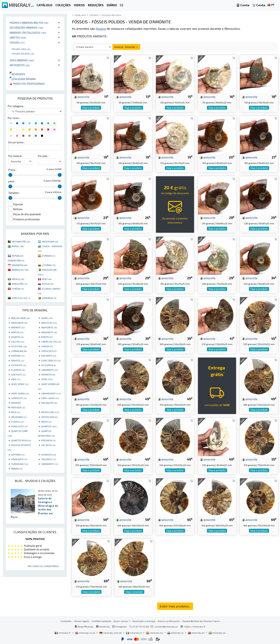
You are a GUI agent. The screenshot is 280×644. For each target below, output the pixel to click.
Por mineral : (16, 156)
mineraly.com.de (111, 633)
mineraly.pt (196, 633)
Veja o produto (91, 108)
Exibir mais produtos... (175, 606)
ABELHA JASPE (21, 318)
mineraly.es (155, 633)
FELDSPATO (49, 365)
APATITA (17, 332)
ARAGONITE (49, 332)
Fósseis (17, 43)
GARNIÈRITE (49, 370)
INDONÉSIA (19, 265)
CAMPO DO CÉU (51, 342)
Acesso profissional (169, 621)
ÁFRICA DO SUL (21, 298)
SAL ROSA (48, 445)
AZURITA (17, 337)
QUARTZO (49, 426)
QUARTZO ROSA (21, 440)
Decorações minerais (26, 28)
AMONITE (18, 327)
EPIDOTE (18, 360)
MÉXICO (18, 279)
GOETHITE (18, 374)
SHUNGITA (49, 455)
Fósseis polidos (23, 54)
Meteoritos (20, 65)
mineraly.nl (176, 633)
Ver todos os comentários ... (44, 566)
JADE (16, 379)
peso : (12, 181)
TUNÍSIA (18, 289)
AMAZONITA (19, 323)
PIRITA (46, 422)
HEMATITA (48, 374)
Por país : (43, 156)
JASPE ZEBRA (20, 393)
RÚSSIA (48, 284)
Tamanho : (14, 193)
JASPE (47, 379)
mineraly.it (134, 633)
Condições (66, 621)
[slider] (10, 175)
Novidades (17, 74)
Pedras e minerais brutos (29, 23)
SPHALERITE (19, 459)
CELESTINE (19, 346)
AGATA (47, 318)
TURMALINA (20, 464)
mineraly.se (217, 633)
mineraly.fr (63, 633)
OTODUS (17, 422)
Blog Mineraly (84, 626)
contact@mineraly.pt (166, 626)
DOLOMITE (49, 356)
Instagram (119, 626)
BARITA (47, 337)
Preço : (12, 170)
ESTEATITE (19, 365)
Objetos (18, 37)
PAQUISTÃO (20, 284)
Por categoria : (16, 106)
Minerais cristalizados (28, 33)
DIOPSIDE (18, 356)
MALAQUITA (49, 403)
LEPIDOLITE (19, 398)
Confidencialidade (101, 621)
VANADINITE (50, 464)
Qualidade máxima (23, 79)
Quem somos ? (122, 621)
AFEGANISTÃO (21, 241)
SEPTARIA (18, 455)
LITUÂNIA (49, 265)
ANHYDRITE (49, 327)
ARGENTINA (50, 241)
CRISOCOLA (49, 351)
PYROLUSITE (19, 426)
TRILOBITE (49, 459)
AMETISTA (49, 323)
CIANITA (47, 346)
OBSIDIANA (19, 417)
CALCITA (18, 342)
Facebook (103, 626)
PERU (47, 279)
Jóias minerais (22, 60)
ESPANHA (49, 256)
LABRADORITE (51, 393)
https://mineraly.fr (195, 626)
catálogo (80, 15)
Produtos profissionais (27, 84)
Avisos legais (82, 621)
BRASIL (18, 246)
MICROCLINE (50, 412)
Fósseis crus (21, 49)
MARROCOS (20, 270)
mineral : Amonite (126, 47)
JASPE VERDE (20, 384)
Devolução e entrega (144, 621)
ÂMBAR (17, 469)
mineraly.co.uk (85, 633)
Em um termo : (17, 142)
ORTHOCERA (49, 417)
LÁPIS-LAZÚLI (50, 398)
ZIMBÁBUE (49, 298)
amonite (81, 97)
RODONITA (48, 440)
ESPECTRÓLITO (51, 360)
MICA (16, 412)
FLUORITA (18, 370)
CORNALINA (19, 351)
